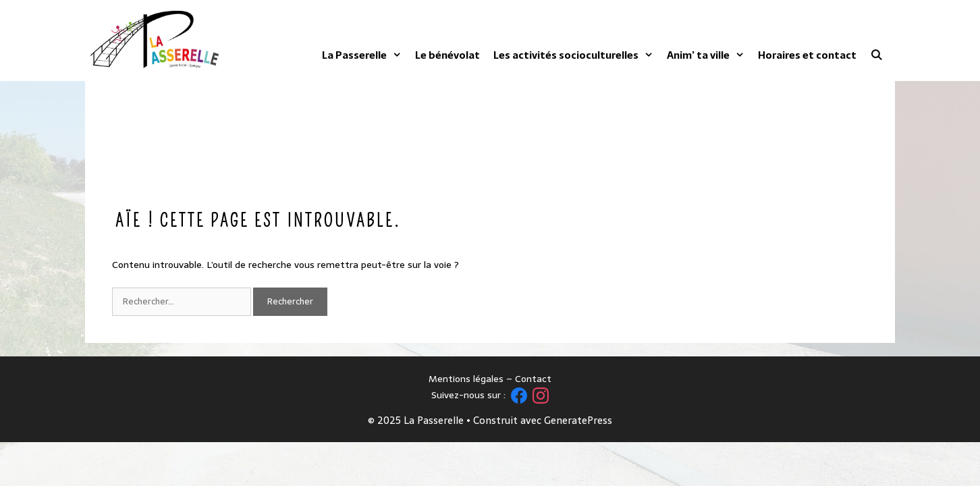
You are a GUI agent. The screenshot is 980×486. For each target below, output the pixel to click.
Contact (533, 379)
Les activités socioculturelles (573, 55)
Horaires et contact (807, 55)
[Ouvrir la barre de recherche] (876, 55)
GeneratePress (578, 420)
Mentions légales (466, 379)
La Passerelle (362, 55)
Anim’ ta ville (706, 55)
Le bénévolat (447, 55)
